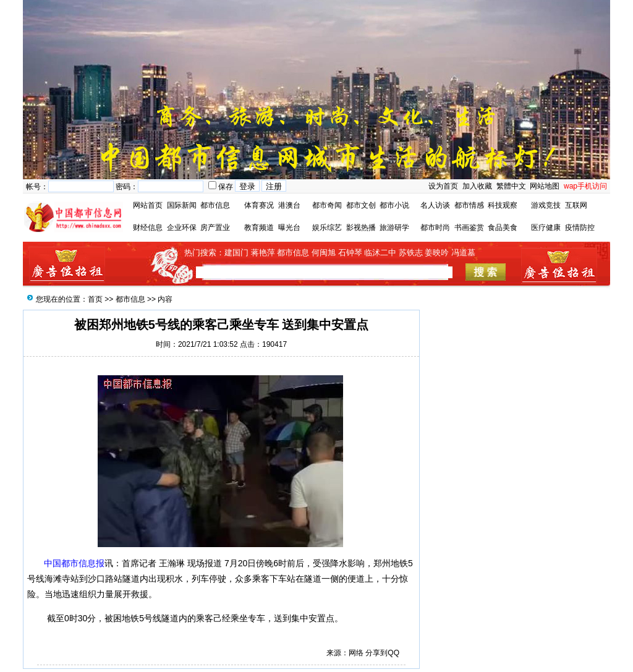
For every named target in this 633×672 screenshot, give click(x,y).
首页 (95, 299)
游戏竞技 (546, 205)
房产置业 (215, 228)
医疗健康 (546, 228)
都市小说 (394, 205)
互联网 (576, 205)
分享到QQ (382, 653)
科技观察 (503, 205)
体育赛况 (259, 205)
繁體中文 (510, 186)
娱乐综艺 (327, 228)
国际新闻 (182, 205)
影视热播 (361, 228)
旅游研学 (394, 228)
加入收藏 (477, 186)
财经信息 (148, 228)
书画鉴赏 (469, 228)
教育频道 (259, 228)
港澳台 (289, 205)
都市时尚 (435, 228)
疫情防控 (580, 228)
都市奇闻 (327, 205)
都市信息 (215, 205)
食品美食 (503, 228)
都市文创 (361, 205)
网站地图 (545, 186)
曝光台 (289, 228)
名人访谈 (435, 205)
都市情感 (469, 205)
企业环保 (182, 228)
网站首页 (148, 205)
